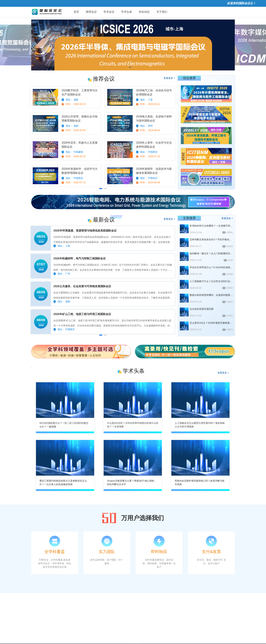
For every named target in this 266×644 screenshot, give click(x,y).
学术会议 (109, 12)
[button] (130, 67)
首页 (76, 12)
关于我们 (162, 12)
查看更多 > (169, 78)
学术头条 (127, 12)
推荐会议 (91, 12)
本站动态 (144, 12)
